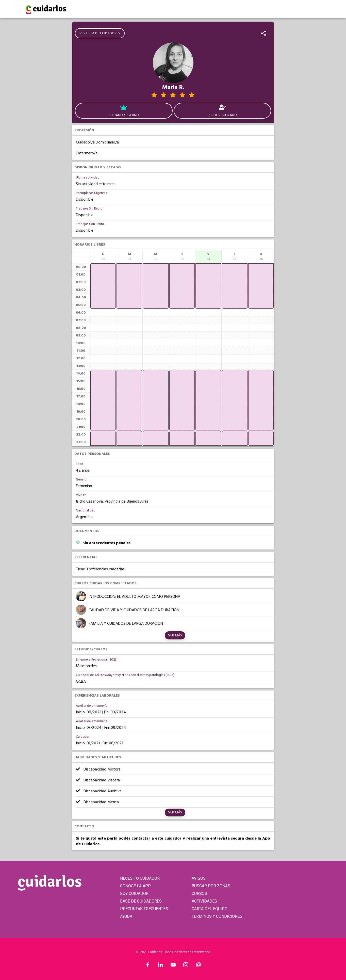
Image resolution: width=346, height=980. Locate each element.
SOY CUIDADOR (134, 894)
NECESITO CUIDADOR (140, 878)
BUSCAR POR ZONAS (211, 886)
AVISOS (199, 878)
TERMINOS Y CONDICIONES (217, 916)
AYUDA (126, 916)
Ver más (175, 635)
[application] (103, 286)
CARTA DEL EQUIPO (210, 909)
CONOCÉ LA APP (135, 886)
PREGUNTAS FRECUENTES (144, 909)
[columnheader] (103, 256)
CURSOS (199, 894)
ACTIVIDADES (204, 901)
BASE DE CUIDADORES (141, 901)
